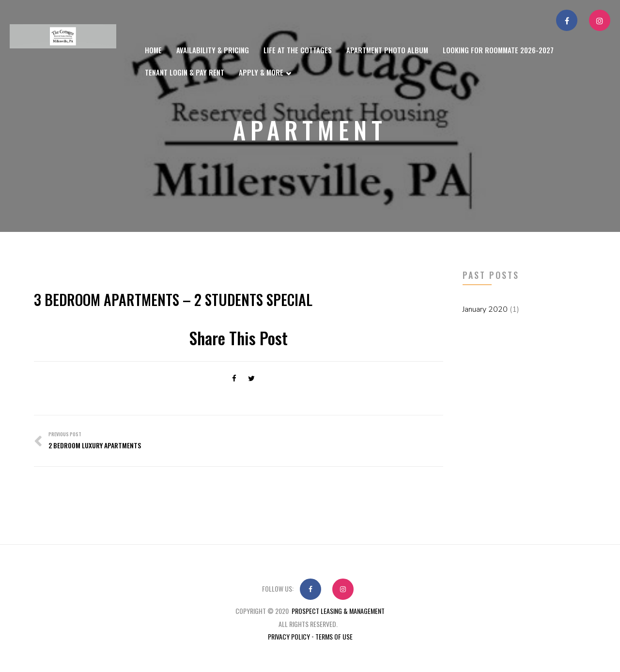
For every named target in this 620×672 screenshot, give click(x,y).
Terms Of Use (334, 636)
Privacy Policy (289, 636)
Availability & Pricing (213, 50)
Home (153, 50)
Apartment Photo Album (387, 50)
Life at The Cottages (298, 50)
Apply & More (265, 74)
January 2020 (485, 309)
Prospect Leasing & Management (338, 611)
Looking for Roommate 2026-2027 (498, 50)
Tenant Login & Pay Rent (185, 72)
